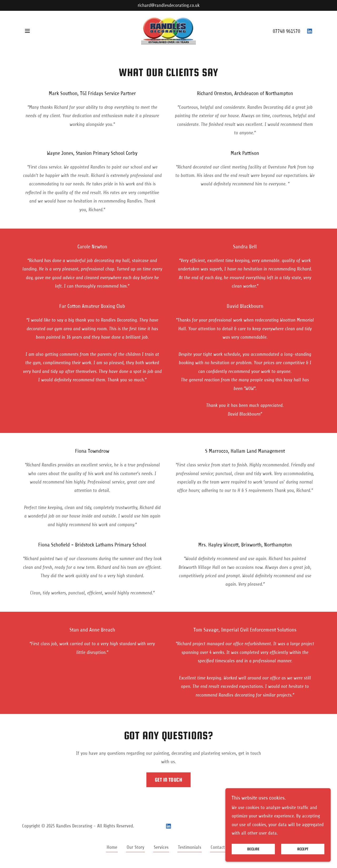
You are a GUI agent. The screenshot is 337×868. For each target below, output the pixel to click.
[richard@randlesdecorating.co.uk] (168, 5)
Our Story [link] (135, 847)
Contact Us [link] (221, 847)
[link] (168, 31)
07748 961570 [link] (286, 31)
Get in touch (168, 780)
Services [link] (161, 847)
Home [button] (112, 847)
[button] (27, 31)
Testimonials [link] (190, 847)
